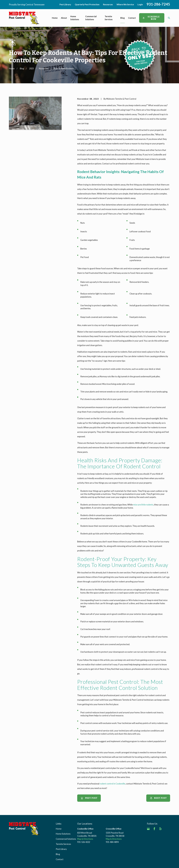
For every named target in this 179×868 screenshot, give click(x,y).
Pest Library (65, 4)
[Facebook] (154, 829)
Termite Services (63, 844)
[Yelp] (160, 829)
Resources (108, 4)
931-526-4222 (84, 842)
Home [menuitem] (55, 18)
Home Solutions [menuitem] (75, 18)
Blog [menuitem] (123, 18)
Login (140, 4)
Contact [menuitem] (132, 18)
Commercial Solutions (66, 839)
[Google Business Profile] (148, 829)
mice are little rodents (143, 505)
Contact (60, 859)
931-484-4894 (112, 842)
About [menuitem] (64, 18)
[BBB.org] (148, 835)
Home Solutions (63, 834)
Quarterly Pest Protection (87, 4)
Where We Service (125, 4)
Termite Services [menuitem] (109, 18)
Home (59, 829)
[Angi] (166, 829)
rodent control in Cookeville (112, 784)
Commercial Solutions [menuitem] (91, 18)
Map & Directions (85, 839)
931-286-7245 (158, 4)
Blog (58, 854)
